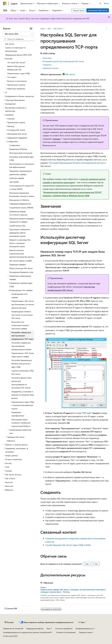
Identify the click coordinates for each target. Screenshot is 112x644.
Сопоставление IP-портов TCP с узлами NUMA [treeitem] (22, 187)
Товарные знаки (85, 632)
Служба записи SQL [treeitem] (17, 226)
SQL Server (58, 28)
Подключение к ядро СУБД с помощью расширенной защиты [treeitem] (23, 405)
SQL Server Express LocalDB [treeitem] (20, 261)
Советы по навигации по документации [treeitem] (15, 49)
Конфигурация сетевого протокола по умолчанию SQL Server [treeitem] (22, 315)
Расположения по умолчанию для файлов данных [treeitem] (22, 166)
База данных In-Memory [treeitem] (19, 200)
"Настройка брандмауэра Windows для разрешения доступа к (77, 163)
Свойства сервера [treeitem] (17, 178)
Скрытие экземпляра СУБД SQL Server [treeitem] (22, 372)
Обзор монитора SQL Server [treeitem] (21, 268)
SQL (49, 28)
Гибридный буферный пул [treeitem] (20, 204)
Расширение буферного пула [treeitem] (21, 272)
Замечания (47, 58)
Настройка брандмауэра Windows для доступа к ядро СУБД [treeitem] (22, 364)
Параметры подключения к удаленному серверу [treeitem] (21, 173)
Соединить (47, 65)
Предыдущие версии (35, 628)
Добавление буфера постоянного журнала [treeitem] (18, 213)
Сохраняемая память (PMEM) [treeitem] (21, 208)
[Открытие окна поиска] (100, 3)
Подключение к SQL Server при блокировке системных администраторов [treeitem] (23, 304)
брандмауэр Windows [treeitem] (18, 149)
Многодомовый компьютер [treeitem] (21, 153)
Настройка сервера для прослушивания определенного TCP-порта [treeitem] (22, 336)
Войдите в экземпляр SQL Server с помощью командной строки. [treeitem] (20, 243)
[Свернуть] (31, 28)
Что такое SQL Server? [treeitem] (16, 62)
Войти (106, 3)
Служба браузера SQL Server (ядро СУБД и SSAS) (68, 545)
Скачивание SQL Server (98, 10)
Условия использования (66, 632)
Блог (48, 628)
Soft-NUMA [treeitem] (14, 182)
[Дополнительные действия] (107, 28)
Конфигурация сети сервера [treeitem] (19, 296)
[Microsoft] (5, 3)
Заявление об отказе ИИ (13, 628)
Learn (43, 28)
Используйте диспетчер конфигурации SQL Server (63, 61)
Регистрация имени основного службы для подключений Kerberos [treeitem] (21, 423)
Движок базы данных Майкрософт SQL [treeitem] (16, 68)
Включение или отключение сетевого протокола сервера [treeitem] (20, 325)
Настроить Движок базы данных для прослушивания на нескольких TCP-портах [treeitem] (21, 383)
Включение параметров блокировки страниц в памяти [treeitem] (22, 195)
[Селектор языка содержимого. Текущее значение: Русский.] (9, 622)
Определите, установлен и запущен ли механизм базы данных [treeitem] (23, 395)
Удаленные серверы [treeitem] (18, 264)
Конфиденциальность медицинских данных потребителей (27, 632)
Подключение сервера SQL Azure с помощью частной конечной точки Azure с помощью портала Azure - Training (73, 591)
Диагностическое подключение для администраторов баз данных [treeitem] (22, 254)
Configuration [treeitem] (15, 145)
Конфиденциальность (84, 628)
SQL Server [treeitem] (10, 44)
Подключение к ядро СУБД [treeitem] (18, 73)
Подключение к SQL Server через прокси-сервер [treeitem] (23, 355)
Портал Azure (78, 10)
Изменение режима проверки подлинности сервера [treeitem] (22, 220)
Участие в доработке (64, 628)
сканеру (56, 139)
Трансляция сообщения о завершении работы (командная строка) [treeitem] (20, 233)
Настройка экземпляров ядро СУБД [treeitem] (22, 158)
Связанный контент (51, 68)
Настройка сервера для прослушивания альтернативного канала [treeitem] (21, 346)
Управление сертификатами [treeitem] (18, 414)
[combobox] (19, 34)
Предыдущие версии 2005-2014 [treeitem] (18, 55)
